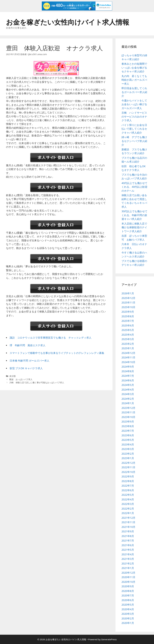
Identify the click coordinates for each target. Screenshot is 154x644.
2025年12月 (128, 298)
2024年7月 (128, 376)
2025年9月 (128, 312)
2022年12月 (128, 463)
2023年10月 (128, 417)
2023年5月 (128, 440)
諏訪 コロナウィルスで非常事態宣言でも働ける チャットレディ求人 (51, 338)
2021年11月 (128, 522)
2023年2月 (128, 454)
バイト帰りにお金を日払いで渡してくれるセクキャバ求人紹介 (134, 129)
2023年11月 (128, 412)
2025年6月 (128, 325)
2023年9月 (128, 422)
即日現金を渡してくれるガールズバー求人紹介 (134, 92)
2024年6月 (128, 380)
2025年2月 (128, 344)
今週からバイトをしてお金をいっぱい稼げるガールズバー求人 (134, 104)
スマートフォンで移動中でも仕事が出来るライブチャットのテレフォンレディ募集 (57, 353)
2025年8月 (128, 316)
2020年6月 (128, 600)
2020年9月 (128, 586)
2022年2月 (128, 509)
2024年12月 (128, 353)
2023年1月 (128, 458)
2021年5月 (128, 550)
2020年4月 (128, 609)
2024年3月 (128, 394)
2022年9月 (128, 476)
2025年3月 (128, 339)
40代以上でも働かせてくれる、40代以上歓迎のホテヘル (134, 187)
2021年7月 (128, 541)
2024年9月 (128, 367)
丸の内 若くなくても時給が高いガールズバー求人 (134, 80)
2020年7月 (128, 595)
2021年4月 (128, 554)
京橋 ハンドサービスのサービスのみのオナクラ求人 (134, 116)
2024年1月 (128, 403)
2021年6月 (128, 545)
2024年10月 (128, 362)
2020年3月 (128, 614)
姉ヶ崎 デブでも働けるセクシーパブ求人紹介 (134, 141)
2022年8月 (128, 481)
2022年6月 (128, 490)
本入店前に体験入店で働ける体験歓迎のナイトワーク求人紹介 (134, 227)
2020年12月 (128, 573)
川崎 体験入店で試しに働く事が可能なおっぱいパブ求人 (37, 382)
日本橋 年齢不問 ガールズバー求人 (29, 361)
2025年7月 (128, 321)
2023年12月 (128, 408)
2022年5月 (128, 495)
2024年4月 (128, 390)
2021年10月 (128, 527)
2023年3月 (128, 449)
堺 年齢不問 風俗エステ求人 (28, 345)
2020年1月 (128, 623)
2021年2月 (128, 563)
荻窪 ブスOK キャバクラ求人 (26, 368)
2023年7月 (128, 431)
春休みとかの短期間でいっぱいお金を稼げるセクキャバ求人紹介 (134, 68)
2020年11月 (128, 577)
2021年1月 (128, 568)
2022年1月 (128, 513)
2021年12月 (128, 518)
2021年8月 (128, 536)
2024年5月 (128, 385)
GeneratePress (109, 639)
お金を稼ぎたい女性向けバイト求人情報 (68, 22)
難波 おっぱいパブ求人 (21, 379)
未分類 (12, 376)
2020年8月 (128, 591)
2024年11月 (128, 357)
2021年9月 (128, 531)
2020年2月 (128, 618)
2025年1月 (128, 348)
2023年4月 (128, 444)
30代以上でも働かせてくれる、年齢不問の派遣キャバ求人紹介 (134, 215)
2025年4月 (128, 335)
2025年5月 (128, 330)
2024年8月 (128, 371)
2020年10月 (128, 582)
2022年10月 (128, 472)
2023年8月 (128, 426)
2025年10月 (128, 307)
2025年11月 (128, 302)
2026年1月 (128, 293)
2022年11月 (128, 467)
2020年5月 (128, 605)
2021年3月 (128, 559)
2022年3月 (128, 504)
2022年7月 (128, 486)
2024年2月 (128, 399)
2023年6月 (128, 435)
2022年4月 (128, 499)
